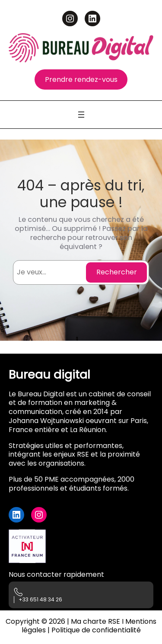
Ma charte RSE (95, 621)
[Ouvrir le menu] (81, 115)
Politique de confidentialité (96, 630)
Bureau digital (49, 375)
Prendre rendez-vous (81, 79)
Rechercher (117, 272)
